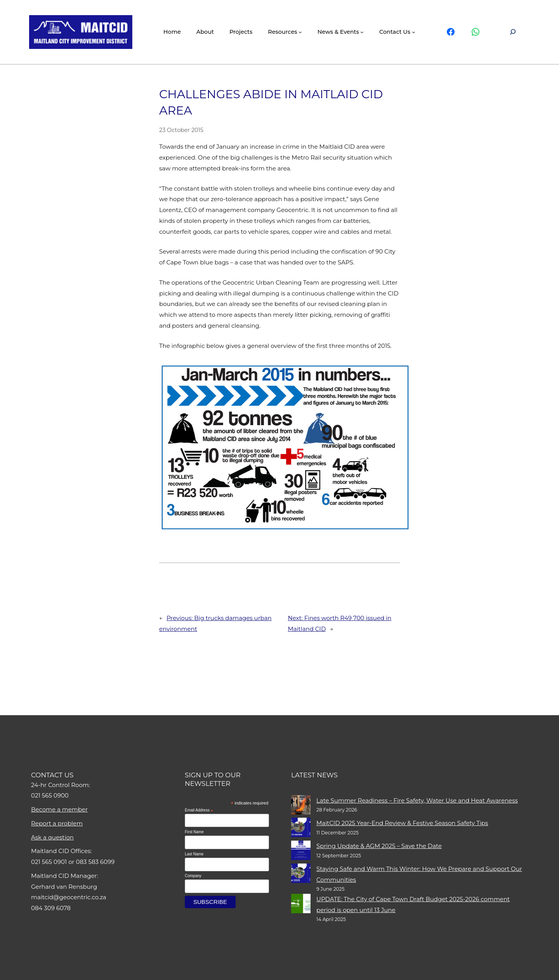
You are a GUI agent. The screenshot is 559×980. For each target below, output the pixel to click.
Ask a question (52, 837)
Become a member (59, 809)
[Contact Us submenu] (414, 32)
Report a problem (57, 823)
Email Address (199, 810)
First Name (194, 832)
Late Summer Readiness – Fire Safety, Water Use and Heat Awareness (417, 800)
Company (193, 876)
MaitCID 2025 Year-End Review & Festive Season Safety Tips (402, 823)
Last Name (194, 854)
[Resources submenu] (300, 32)
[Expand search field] (513, 32)
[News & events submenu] (362, 32)
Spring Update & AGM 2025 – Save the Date (379, 846)
